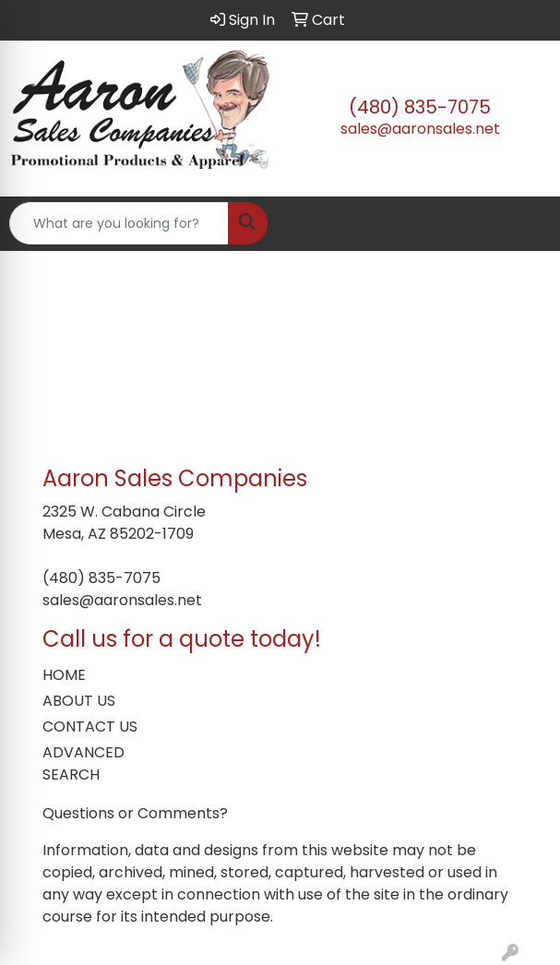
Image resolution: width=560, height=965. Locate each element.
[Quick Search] (119, 223)
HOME (64, 675)
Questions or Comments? (135, 813)
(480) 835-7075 (420, 107)
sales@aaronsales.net (420, 129)
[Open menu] (523, 223)
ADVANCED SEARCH (83, 763)
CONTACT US (90, 727)
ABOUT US (79, 701)
